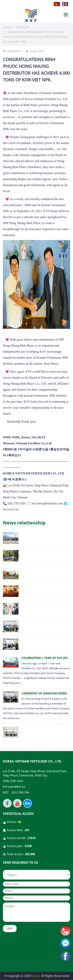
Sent (10, 929)
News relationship (24, 523)
